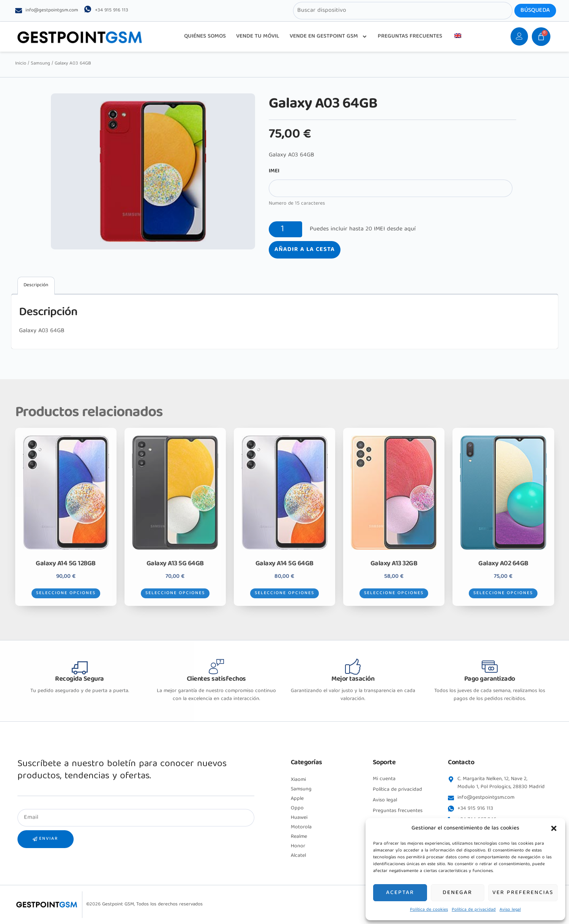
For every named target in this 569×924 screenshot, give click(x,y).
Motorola (301, 827)
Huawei (299, 818)
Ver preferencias (523, 893)
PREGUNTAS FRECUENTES (410, 36)
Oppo (297, 808)
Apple (297, 799)
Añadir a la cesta (305, 250)
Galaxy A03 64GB (42, 331)
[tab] (36, 286)
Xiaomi (298, 780)
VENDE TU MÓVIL (258, 36)
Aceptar (400, 893)
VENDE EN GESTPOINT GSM (329, 37)
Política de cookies (429, 910)
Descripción (36, 285)
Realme (299, 837)
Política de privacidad (474, 910)
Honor (298, 846)
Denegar (457, 893)
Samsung (40, 64)
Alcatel (298, 856)
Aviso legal (510, 910)
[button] (554, 828)
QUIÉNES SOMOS (205, 36)
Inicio (21, 64)
